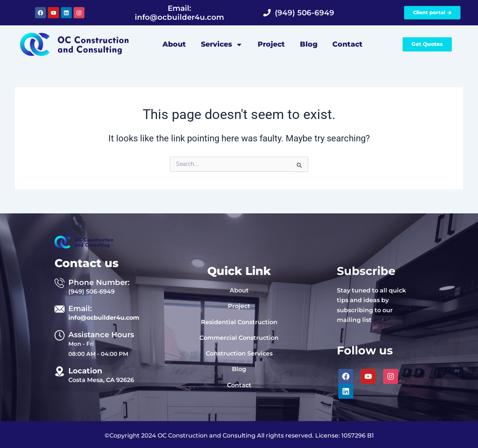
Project (271, 44)
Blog (309, 44)
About (174, 44)
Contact (347, 44)
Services (222, 45)
